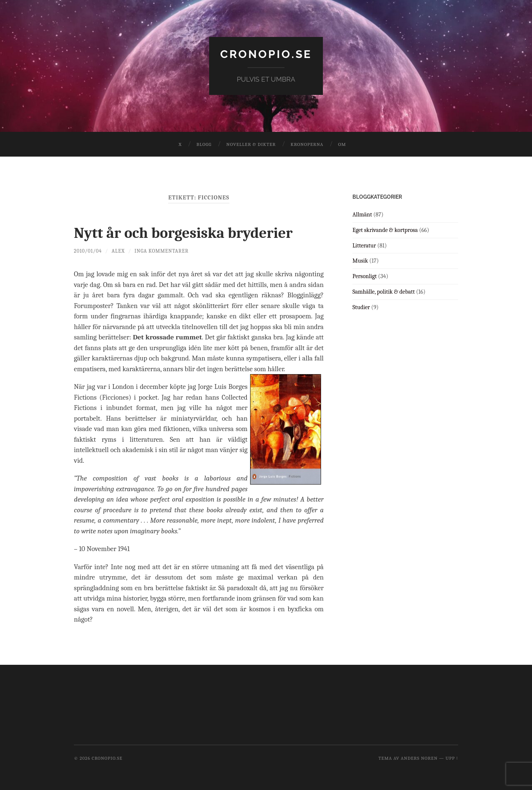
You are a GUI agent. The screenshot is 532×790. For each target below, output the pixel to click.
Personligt (365, 276)
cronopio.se (266, 54)
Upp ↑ (452, 758)
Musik (360, 261)
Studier (361, 307)
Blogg (204, 144)
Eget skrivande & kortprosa (385, 230)
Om (342, 144)
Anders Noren (419, 758)
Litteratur (364, 245)
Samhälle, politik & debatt (384, 291)
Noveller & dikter (251, 144)
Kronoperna (307, 144)
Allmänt (362, 214)
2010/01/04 (88, 251)
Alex (119, 251)
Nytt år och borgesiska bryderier (195, 232)
